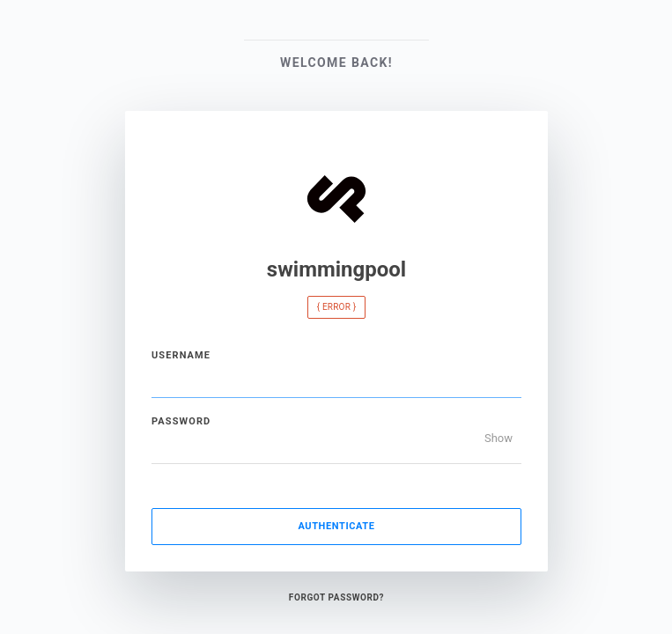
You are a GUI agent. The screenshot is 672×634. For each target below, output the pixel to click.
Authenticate (336, 526)
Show (498, 438)
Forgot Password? (336, 597)
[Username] (336, 380)
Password (181, 421)
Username (181, 355)
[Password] (336, 446)
